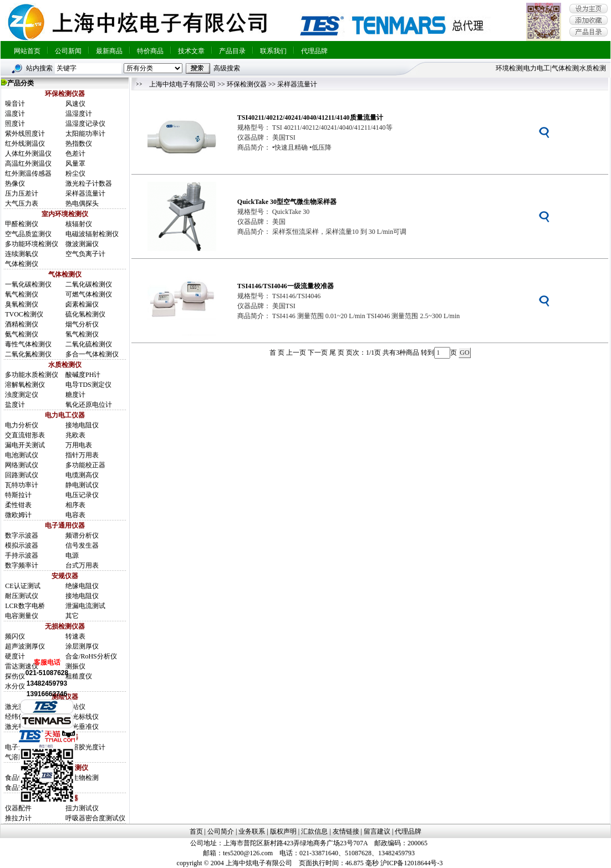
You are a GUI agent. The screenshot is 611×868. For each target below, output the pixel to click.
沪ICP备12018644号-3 (412, 863)
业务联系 (252, 831)
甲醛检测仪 (22, 224)
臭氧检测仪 (22, 304)
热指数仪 (79, 144)
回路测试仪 (22, 475)
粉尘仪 (75, 173)
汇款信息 (314, 831)
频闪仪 (15, 636)
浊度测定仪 (22, 395)
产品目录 (232, 51)
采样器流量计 (85, 193)
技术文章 (191, 51)
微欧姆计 (18, 515)
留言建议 (377, 831)
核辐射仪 (79, 224)
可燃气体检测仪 (89, 294)
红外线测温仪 (25, 144)
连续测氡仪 (22, 254)
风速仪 (75, 104)
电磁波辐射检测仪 (92, 234)
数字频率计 (22, 565)
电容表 (75, 515)
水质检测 (593, 68)
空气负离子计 (85, 254)
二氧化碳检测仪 (89, 284)
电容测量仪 (22, 616)
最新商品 (109, 51)
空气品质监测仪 (28, 234)
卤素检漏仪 (82, 304)
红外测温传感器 (28, 173)
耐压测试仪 (22, 596)
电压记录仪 (82, 495)
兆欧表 (75, 435)
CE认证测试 (22, 586)
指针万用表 (82, 455)
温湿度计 (79, 114)
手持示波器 (22, 555)
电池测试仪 (22, 455)
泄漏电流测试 (85, 606)
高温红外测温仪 (28, 164)
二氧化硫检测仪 (89, 344)
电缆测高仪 (82, 475)
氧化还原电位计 (89, 405)
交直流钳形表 (25, 435)
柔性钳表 (18, 505)
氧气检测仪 (22, 294)
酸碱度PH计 (83, 375)
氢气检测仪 (82, 334)
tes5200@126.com (248, 853)
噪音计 (15, 104)
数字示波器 (22, 535)
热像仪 (15, 183)
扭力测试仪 (82, 808)
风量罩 (75, 164)
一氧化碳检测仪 (28, 284)
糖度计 (75, 395)
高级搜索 (227, 68)
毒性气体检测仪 (28, 344)
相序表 (75, 505)
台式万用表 (82, 565)
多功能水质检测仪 (32, 375)
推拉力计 (18, 818)
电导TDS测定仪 (88, 385)
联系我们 (273, 51)
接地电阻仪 (82, 425)
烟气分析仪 (82, 324)
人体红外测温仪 (28, 154)
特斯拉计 (18, 495)
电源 (72, 555)
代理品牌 (314, 51)
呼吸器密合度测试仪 (95, 818)
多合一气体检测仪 (92, 354)
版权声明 (283, 831)
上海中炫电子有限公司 (182, 84)
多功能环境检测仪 (32, 244)
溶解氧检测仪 (25, 385)
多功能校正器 (85, 465)
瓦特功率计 (22, 485)
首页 (196, 831)
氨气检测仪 (22, 334)
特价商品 (150, 51)
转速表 (75, 636)
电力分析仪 (22, 425)
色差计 (75, 154)
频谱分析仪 (82, 535)
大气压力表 (22, 203)
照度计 (15, 124)
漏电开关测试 (25, 445)
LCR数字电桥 (25, 606)
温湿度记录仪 (85, 124)
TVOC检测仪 (24, 314)
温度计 (15, 114)
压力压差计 (22, 193)
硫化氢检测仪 (85, 314)
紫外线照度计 (25, 134)
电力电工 (537, 68)
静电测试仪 (82, 485)
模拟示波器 (22, 545)
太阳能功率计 (85, 134)
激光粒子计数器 (89, 183)
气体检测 (565, 68)
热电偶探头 (82, 203)
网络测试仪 (22, 465)
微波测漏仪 (82, 244)
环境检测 (509, 68)
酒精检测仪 (22, 324)
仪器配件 (18, 808)
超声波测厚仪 (25, 646)
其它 (72, 616)
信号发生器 (82, 545)
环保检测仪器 (247, 84)
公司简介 (221, 831)
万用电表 (79, 445)
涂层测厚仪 (82, 646)
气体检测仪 (22, 264)
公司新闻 (68, 51)
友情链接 (346, 831)
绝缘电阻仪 (82, 586)
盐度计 (15, 405)
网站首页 (27, 51)
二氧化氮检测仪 (28, 354)
